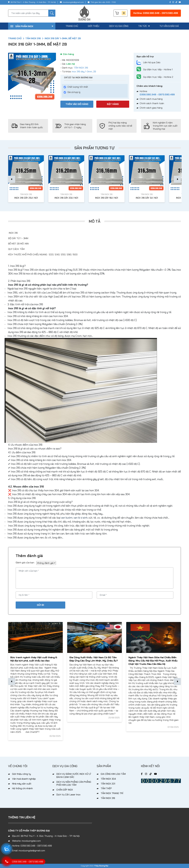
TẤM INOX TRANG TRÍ (112, 793)
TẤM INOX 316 (33, 38)
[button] (177, 179)
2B (95, 72)
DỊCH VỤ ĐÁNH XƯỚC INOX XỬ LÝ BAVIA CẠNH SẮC (74, 775)
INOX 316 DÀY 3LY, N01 (147, 198)
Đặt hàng (113, 104)
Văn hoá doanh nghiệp (24, 779)
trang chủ (72, 26)
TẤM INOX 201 (108, 784)
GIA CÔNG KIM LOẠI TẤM (113, 774)
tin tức (144, 26)
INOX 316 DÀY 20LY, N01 (66, 198)
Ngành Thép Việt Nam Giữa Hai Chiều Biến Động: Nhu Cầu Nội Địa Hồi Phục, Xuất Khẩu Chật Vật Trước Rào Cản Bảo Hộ (153, 661)
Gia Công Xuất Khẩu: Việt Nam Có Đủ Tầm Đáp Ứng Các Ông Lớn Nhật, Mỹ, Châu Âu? (94, 659)
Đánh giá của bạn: (25, 563)
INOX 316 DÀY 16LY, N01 (107, 198)
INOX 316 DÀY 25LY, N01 (26, 198)
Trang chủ (15, 38)
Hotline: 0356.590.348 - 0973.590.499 (156, 13)
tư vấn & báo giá (169, 26)
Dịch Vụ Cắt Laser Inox (68, 795)
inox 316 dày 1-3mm (82, 72)
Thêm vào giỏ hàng (77, 104)
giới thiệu (94, 26)
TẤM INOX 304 (108, 779)
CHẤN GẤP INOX (65, 790)
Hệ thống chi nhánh (22, 788)
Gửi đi (40, 605)
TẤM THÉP (106, 788)
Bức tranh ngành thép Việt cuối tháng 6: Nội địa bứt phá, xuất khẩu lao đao (34, 659)
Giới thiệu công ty (21, 774)
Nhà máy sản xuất (22, 784)
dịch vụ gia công (119, 26)
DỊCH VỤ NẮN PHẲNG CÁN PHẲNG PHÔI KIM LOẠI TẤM (74, 783)
